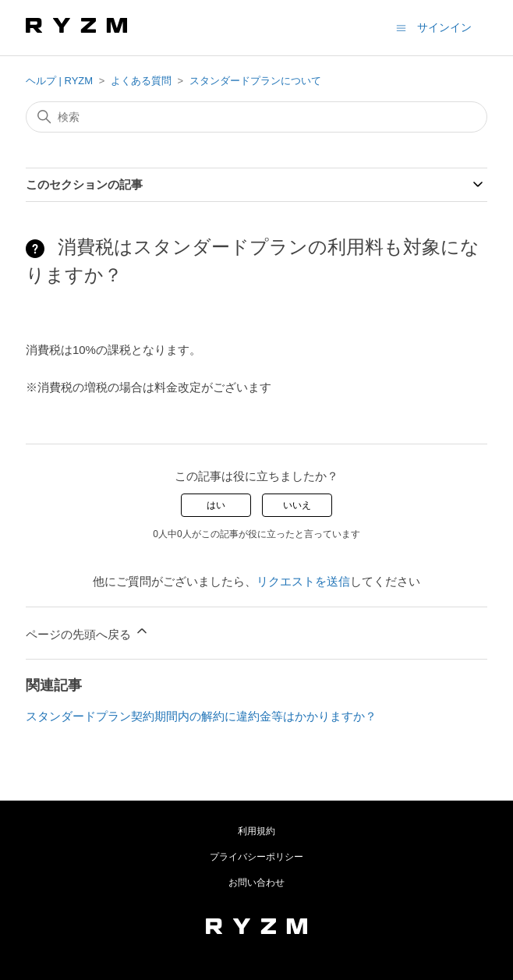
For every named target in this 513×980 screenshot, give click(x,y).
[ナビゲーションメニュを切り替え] (401, 27)
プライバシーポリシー (256, 857)
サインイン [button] (444, 27)
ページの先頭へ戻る (88, 632)
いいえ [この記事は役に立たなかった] (297, 505)
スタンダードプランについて (255, 81)
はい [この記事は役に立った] (216, 505)
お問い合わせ (256, 883)
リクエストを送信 (303, 581)
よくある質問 (141, 81)
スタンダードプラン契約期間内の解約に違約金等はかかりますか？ (201, 716)
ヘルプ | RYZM (59, 81)
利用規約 (256, 831)
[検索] (256, 117)
